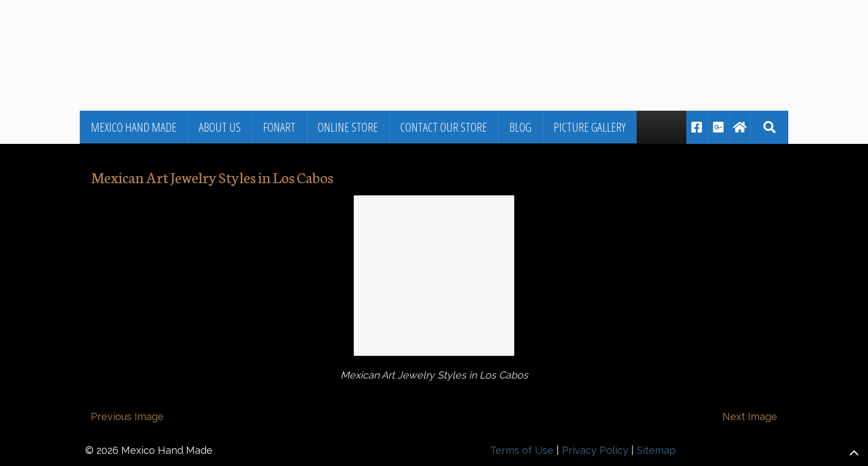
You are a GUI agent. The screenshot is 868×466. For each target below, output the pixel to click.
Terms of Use (522, 450)
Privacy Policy (595, 450)
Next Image (750, 416)
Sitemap (656, 450)
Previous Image (127, 416)
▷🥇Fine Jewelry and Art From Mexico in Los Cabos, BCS (243, 30)
